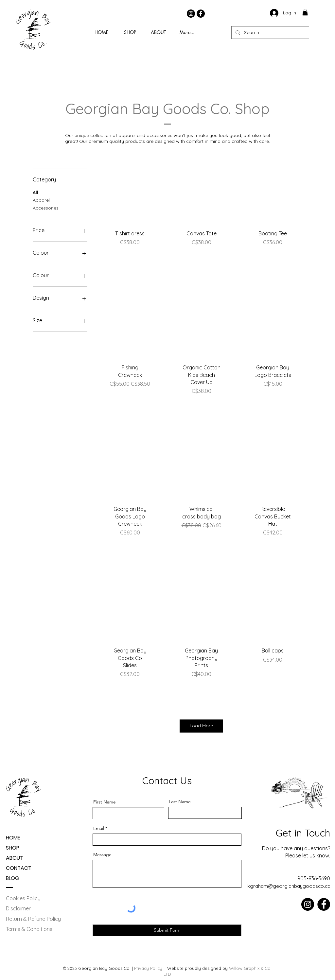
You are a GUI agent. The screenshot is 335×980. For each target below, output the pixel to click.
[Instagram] (191, 14)
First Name (105, 802)
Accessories (46, 208)
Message (102, 854)
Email (99, 828)
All (35, 192)
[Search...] (270, 33)
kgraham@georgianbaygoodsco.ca (289, 886)
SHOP (13, 848)
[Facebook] (201, 14)
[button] (305, 12)
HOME (13, 838)
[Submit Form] (167, 930)
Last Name (180, 802)
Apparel (41, 200)
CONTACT (19, 868)
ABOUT (15, 858)
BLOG (13, 878)
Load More (201, 726)
